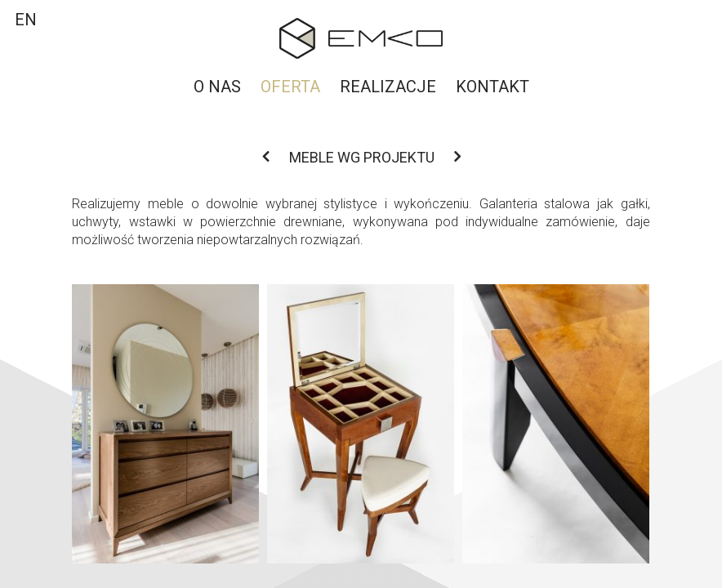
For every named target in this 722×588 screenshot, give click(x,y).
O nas (217, 87)
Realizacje (388, 87)
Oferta (290, 87)
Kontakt (492, 87)
